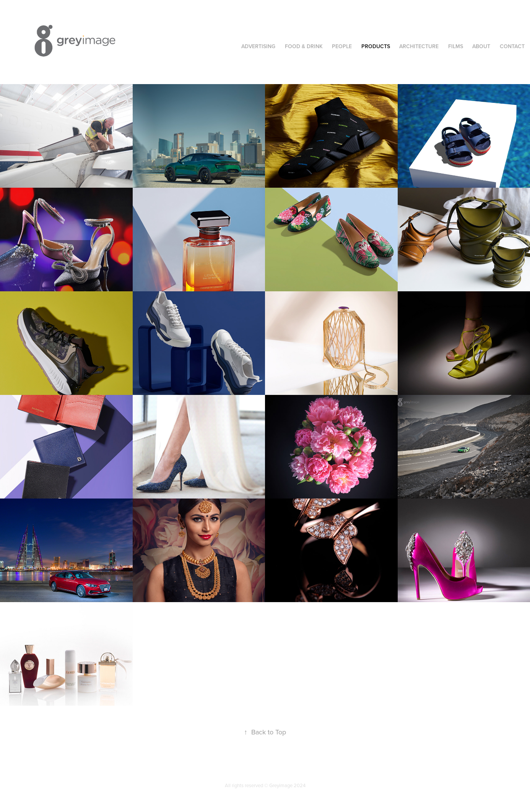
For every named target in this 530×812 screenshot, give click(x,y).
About (481, 46)
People (342, 46)
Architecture (419, 46)
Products (376, 46)
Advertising (258, 46)
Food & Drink (304, 46)
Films (456, 46)
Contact (512, 46)
